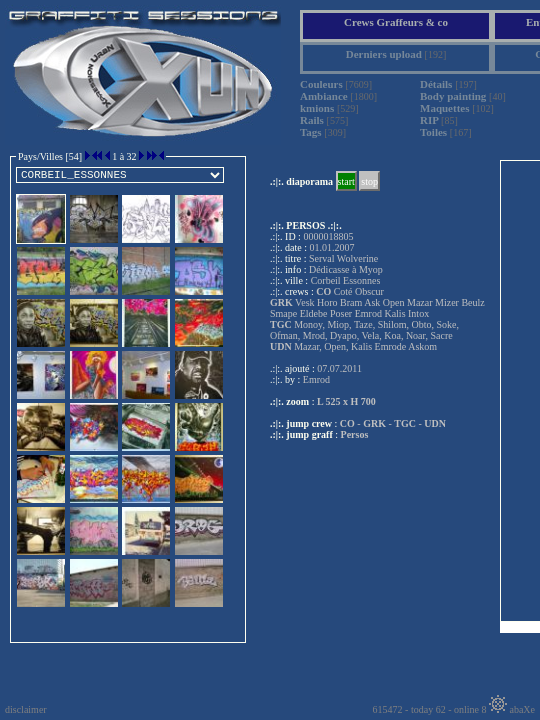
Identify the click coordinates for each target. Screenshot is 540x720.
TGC (405, 423)
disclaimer (26, 709)
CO (347, 423)
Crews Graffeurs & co (396, 22)
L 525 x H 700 (346, 401)
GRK (374, 423)
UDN (435, 423)
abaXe (512, 709)
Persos (355, 434)
